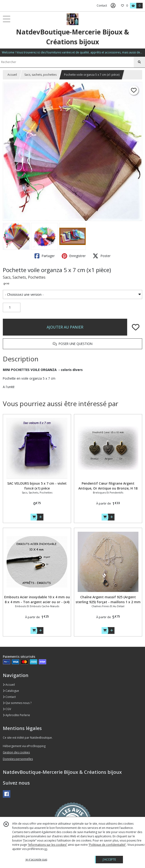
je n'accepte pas (36, 859)
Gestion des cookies (16, 752)
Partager (45, 256)
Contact (102, 6)
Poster (102, 256)
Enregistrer (74, 256)
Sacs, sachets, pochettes (40, 75)
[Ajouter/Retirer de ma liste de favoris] (136, 327)
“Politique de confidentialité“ (107, 845)
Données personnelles (18, 759)
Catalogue (11, 691)
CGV (7, 709)
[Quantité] (12, 307)
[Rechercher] (139, 62)
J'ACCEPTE (109, 859)
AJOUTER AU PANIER (65, 327)
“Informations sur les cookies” (47, 845)
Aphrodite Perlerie (16, 715)
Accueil (12, 75)
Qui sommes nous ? (17, 703)
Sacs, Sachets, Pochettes (24, 277)
